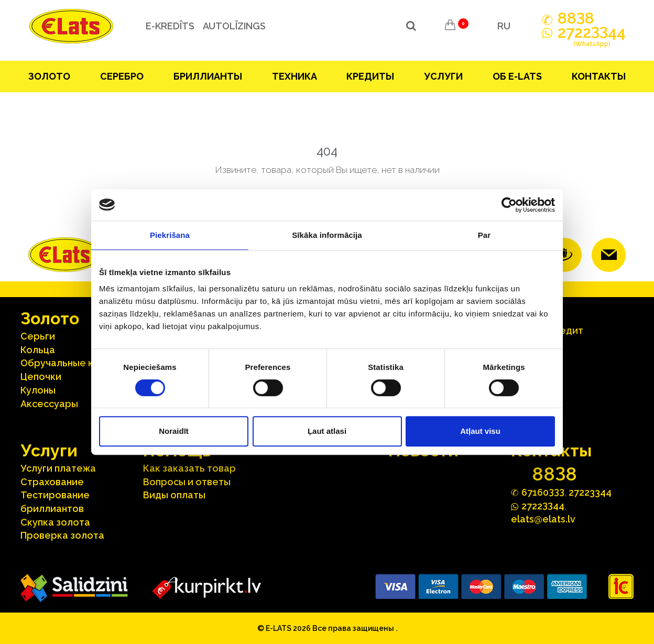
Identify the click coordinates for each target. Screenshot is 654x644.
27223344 (590, 492)
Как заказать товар (189, 468)
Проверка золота (62, 535)
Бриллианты (208, 76)
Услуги (443, 76)
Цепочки (41, 376)
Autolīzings (232, 26)
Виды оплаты (174, 495)
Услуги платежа (58, 468)
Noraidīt (174, 431)
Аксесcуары (49, 404)
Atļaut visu (480, 431)
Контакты (599, 76)
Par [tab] (484, 235)
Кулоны (38, 390)
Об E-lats (517, 76)
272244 (592, 38)
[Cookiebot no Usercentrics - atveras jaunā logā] (509, 205)
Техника (295, 76)
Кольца (38, 350)
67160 (543, 492)
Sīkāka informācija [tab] (327, 235)
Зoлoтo (49, 76)
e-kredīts (168, 26)
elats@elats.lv (543, 519)
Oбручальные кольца (71, 363)
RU (504, 26)
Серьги (38, 336)
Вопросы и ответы (187, 482)
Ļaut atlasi (327, 431)
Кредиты (370, 76)
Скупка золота (55, 522)
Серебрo (122, 76)
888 (576, 18)
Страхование (52, 482)
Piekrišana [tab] (170, 235)
